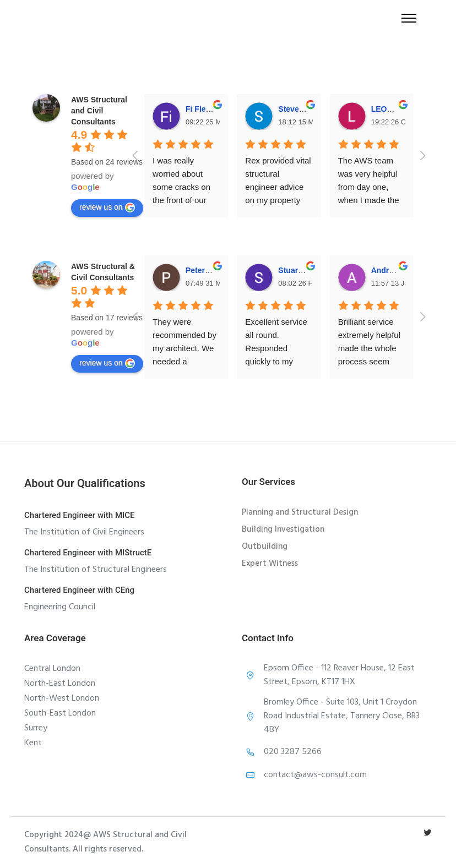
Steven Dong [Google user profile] (302, 109)
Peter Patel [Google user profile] (205, 270)
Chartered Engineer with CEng (79, 590)
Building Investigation (283, 529)
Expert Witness (270, 564)
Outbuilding (265, 547)
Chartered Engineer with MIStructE (88, 553)
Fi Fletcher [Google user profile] (205, 109)
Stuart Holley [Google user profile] (302, 270)
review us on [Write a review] (107, 208)
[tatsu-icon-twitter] (428, 832)
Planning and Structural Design (300, 512)
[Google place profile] (99, 111)
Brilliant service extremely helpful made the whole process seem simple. (371, 348)
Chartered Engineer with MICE (80, 515)
